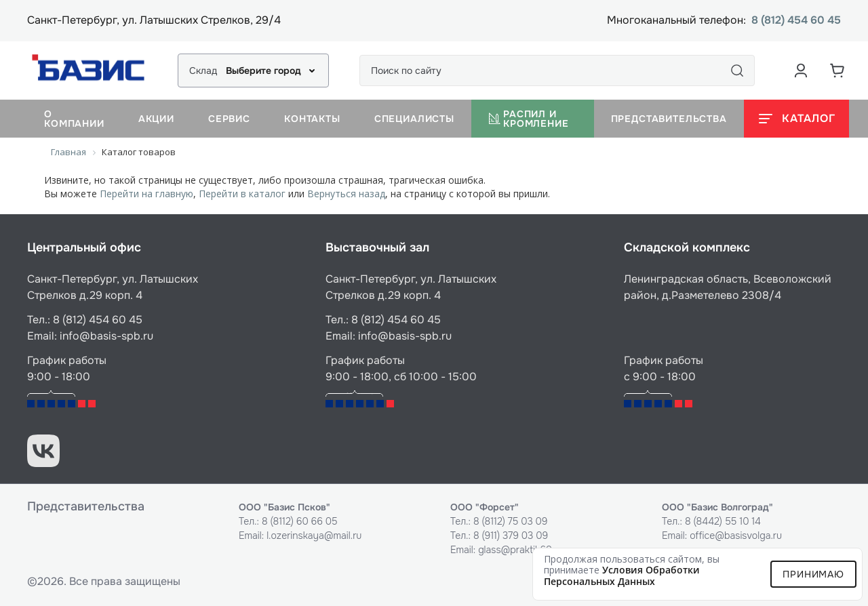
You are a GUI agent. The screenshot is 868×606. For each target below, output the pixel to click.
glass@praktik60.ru (520, 550)
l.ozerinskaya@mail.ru (314, 536)
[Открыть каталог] (796, 119)
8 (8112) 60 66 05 (300, 521)
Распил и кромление (529, 119)
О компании (74, 119)
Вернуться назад (346, 194)
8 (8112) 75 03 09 (511, 521)
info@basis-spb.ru (106, 336)
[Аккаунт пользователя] (801, 70)
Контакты (312, 119)
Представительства (669, 119)
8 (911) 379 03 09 (511, 536)
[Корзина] (837, 70)
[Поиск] (737, 70)
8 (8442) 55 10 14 (723, 521)
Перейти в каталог (242, 194)
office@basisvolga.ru (736, 536)
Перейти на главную (146, 194)
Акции (156, 119)
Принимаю (813, 574)
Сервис (229, 119)
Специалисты (414, 119)
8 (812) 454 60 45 (796, 21)
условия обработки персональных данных (622, 575)
